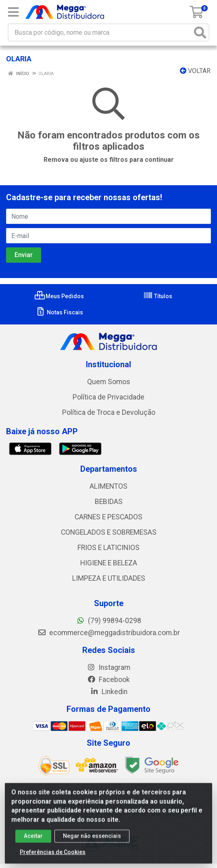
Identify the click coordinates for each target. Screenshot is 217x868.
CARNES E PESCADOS (108, 517)
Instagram (108, 667)
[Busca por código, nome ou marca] (100, 32)
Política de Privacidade (108, 397)
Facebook (108, 680)
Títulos (158, 296)
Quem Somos (109, 382)
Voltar (195, 71)
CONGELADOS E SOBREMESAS (109, 532)
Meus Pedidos (59, 296)
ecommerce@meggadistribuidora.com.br (109, 633)
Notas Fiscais (59, 312)
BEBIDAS (109, 502)
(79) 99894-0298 (109, 621)
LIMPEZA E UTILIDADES (109, 578)
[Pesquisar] (200, 32)
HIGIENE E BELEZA (109, 563)
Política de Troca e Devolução (109, 412)
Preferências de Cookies (53, 855)
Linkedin (109, 692)
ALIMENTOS (108, 486)
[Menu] (13, 12)
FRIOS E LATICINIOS (108, 548)
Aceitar (33, 839)
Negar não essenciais (92, 839)
